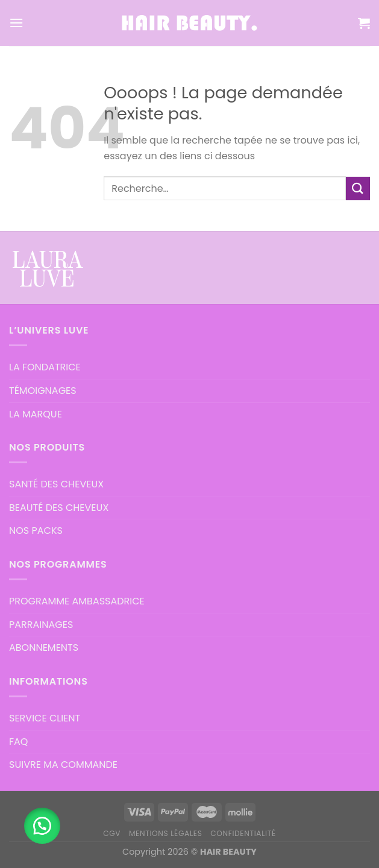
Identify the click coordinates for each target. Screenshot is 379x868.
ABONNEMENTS (44, 648)
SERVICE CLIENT (45, 718)
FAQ (18, 742)
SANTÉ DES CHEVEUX (56, 484)
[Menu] (16, 23)
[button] (42, 826)
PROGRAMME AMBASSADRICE (77, 601)
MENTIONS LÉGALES (166, 833)
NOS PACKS (36, 531)
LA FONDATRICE (45, 367)
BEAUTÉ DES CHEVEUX (59, 508)
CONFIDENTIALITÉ (243, 833)
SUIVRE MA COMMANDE (63, 765)
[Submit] (358, 188)
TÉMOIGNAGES (43, 391)
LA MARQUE (36, 414)
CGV (112, 833)
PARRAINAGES (41, 625)
